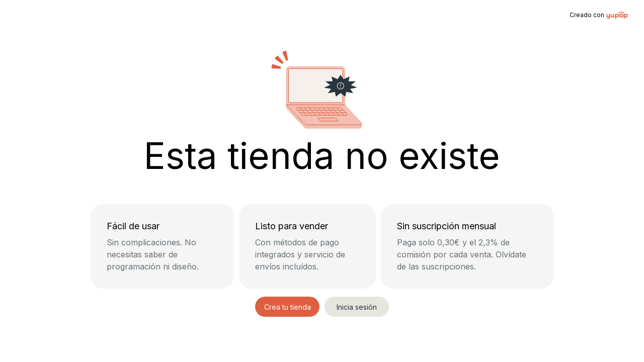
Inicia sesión (357, 307)
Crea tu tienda (288, 307)
